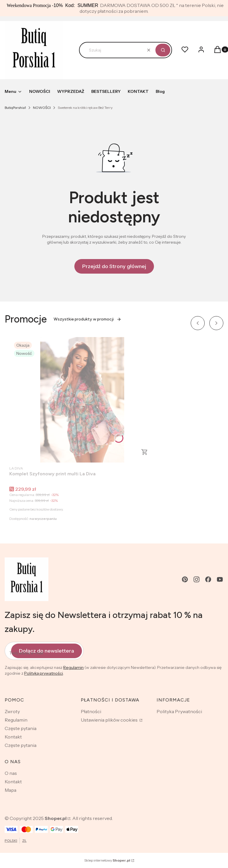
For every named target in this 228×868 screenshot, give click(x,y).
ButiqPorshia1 (15, 108)
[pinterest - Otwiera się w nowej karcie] (185, 579)
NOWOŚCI (42, 108)
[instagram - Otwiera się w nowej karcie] (197, 579)
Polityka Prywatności (179, 711)
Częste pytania (21, 728)
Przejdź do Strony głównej (114, 266)
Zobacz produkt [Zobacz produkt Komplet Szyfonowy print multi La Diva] (145, 452)
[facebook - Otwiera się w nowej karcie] (208, 579)
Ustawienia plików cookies (110, 720)
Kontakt (13, 737)
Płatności (91, 711)
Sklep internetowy (107, 860)
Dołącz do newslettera (47, 651)
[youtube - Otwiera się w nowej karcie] (220, 579)
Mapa (10, 790)
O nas (11, 773)
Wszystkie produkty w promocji (87, 319)
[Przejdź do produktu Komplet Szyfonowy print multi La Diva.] (82, 400)
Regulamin (73, 667)
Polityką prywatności (44, 673)
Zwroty (12, 711)
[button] (163, 50)
